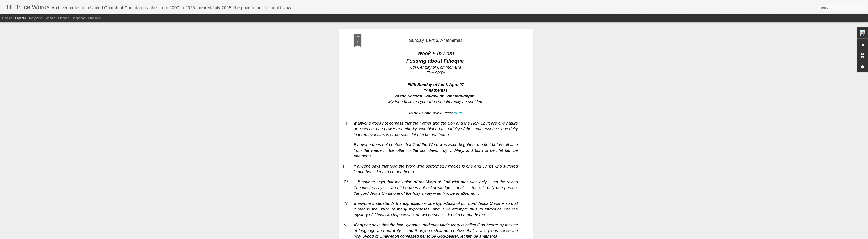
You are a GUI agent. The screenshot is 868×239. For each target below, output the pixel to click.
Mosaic (50, 18)
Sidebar (64, 18)
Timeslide (94, 18)
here (458, 74)
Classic (7, 18)
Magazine (36, 18)
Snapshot (78, 18)
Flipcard (21, 18)
